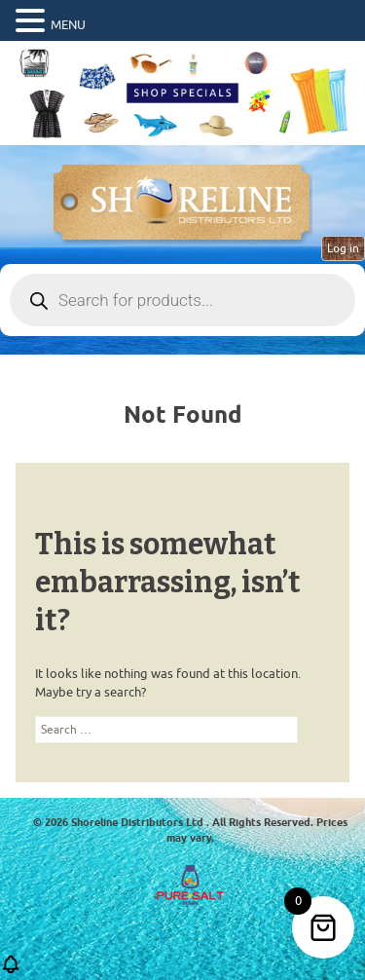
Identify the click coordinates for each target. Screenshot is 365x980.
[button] (11, 971)
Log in (343, 248)
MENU (68, 25)
